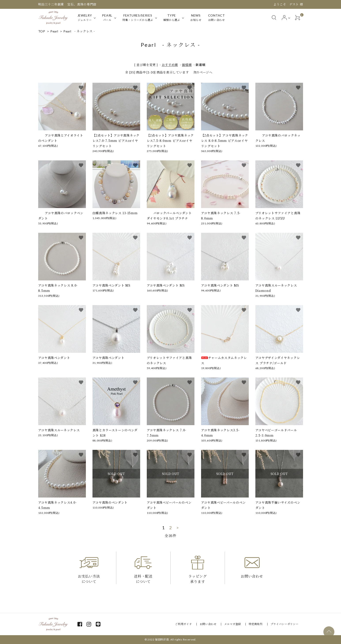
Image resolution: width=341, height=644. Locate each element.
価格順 (187, 65)
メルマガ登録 (233, 624)
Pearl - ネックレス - (79, 31)
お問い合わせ (208, 624)
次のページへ (203, 72)
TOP (42, 31)
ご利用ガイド (183, 624)
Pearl (54, 31)
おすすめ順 (170, 65)
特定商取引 (256, 624)
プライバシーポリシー (285, 624)
